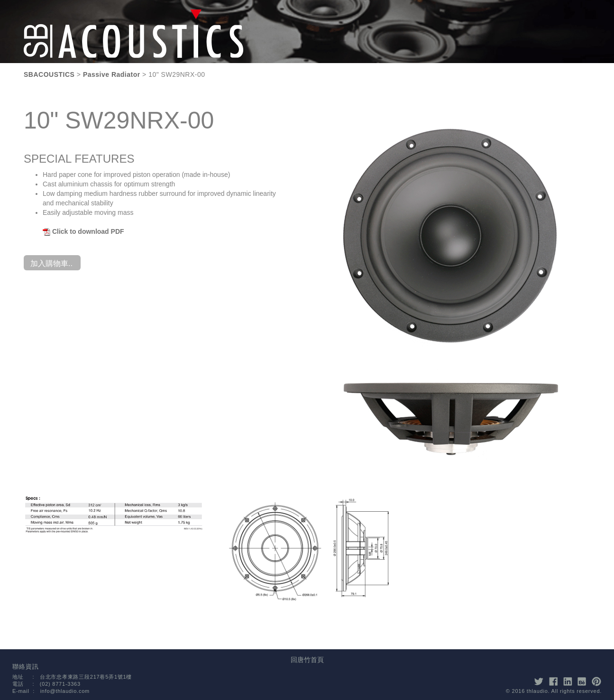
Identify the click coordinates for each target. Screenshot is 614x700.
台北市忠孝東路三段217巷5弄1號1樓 (86, 677)
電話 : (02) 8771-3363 (46, 684)
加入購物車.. (51, 263)
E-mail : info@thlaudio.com (51, 691)
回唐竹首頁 (307, 660)
